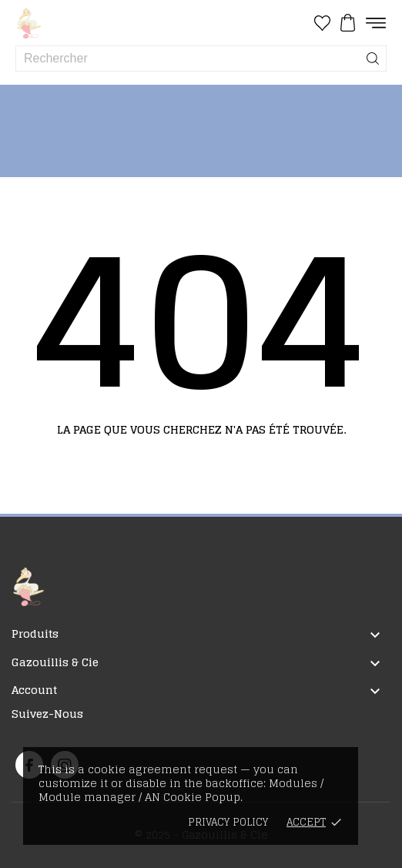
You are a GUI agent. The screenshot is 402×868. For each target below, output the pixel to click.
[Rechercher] (373, 59)
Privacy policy (228, 822)
